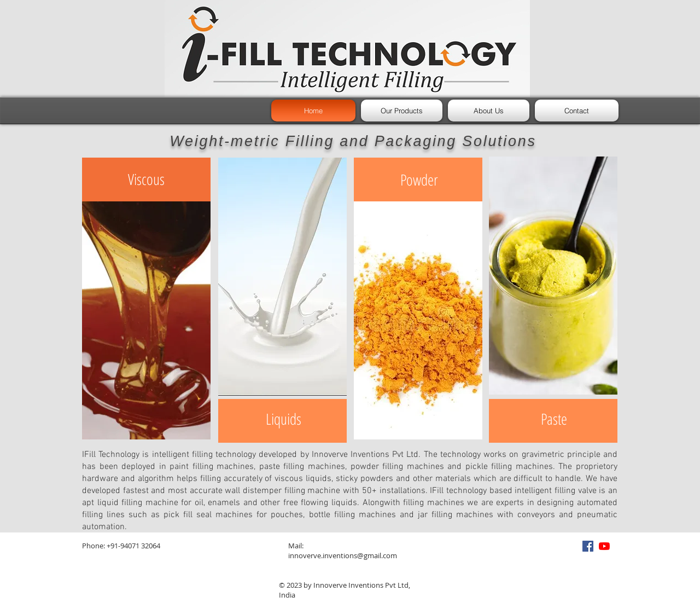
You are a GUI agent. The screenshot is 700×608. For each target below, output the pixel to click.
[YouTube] (604, 546)
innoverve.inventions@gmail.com (343, 555)
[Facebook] (588, 546)
